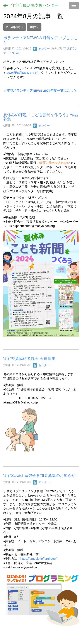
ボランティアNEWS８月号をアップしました (41, 40)
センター (41, 49)
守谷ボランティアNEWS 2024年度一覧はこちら (42, 91)
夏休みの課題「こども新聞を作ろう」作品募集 (41, 117)
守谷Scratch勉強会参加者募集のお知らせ (39, 476)
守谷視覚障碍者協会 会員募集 (29, 359)
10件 (34, 27)
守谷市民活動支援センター (35, 5)
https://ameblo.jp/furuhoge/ (38, 559)
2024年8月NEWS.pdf (22, 73)
